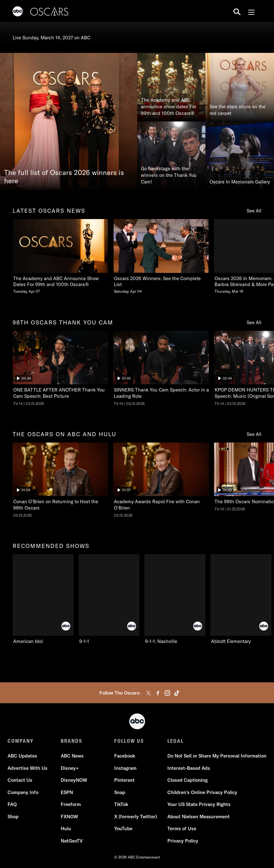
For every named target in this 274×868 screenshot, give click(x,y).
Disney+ (70, 768)
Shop (13, 817)
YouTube (123, 829)
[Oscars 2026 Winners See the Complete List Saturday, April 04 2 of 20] (161, 257)
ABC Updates (22, 756)
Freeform (71, 804)
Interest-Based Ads (189, 768)
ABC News (72, 756)
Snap (120, 792)
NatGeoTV (72, 841)
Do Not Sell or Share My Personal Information (217, 756)
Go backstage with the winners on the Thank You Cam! (169, 175)
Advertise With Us (28, 768)
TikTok (121, 804)
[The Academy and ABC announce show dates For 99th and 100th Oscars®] (171, 87)
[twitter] (148, 693)
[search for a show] (237, 11)
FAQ (12, 804)
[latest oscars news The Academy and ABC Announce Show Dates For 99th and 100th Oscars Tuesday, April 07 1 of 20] (60, 257)
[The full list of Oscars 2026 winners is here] (69, 121)
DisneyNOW (74, 780)
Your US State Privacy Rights (199, 804)
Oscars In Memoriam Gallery (240, 182)
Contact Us (20, 780)
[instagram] (167, 693)
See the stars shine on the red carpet (238, 110)
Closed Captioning (187, 780)
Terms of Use (182, 829)
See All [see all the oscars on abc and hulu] (254, 434)
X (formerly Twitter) (136, 817)
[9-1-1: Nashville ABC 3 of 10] (175, 600)
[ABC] (18, 12)
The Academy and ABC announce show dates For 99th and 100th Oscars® (169, 107)
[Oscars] (50, 12)
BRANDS (72, 741)
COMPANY (21, 741)
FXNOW (69, 817)
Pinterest (124, 780)
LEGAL (176, 741)
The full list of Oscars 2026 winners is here (64, 177)
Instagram (125, 768)
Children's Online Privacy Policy (202, 792)
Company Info (23, 792)
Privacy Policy (183, 841)
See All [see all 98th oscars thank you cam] (254, 322)
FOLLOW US (129, 741)
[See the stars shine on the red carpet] (240, 87)
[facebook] (158, 693)
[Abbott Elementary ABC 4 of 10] (241, 600)
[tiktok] (177, 693)
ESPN (67, 792)
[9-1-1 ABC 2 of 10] (109, 600)
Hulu (66, 829)
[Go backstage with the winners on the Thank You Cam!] (171, 156)
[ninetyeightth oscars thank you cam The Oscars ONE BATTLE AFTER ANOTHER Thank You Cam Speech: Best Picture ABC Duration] (60, 369)
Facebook (125, 756)
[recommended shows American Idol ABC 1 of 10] (43, 600)
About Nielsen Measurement (199, 817)
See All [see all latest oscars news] (254, 211)
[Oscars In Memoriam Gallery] (240, 156)
